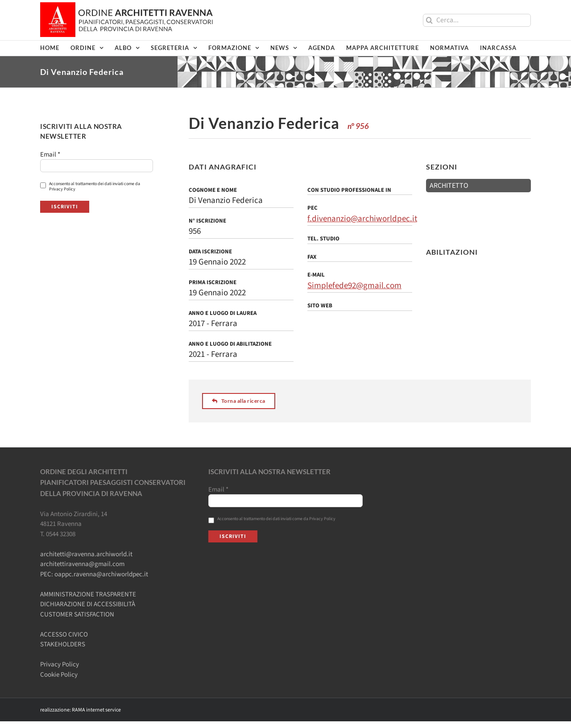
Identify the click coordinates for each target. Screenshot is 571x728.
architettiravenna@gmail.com (82, 564)
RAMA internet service (96, 710)
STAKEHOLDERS (63, 644)
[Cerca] (429, 20)
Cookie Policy (59, 675)
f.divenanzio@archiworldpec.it (362, 219)
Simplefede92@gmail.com (354, 286)
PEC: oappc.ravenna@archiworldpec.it (94, 574)
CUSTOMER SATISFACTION (77, 614)
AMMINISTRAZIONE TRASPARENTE (88, 594)
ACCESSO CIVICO (64, 635)
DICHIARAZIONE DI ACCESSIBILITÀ (88, 604)
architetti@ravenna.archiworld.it (86, 554)
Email (50, 155)
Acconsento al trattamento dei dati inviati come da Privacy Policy (90, 186)
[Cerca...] (477, 20)
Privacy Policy (60, 664)
